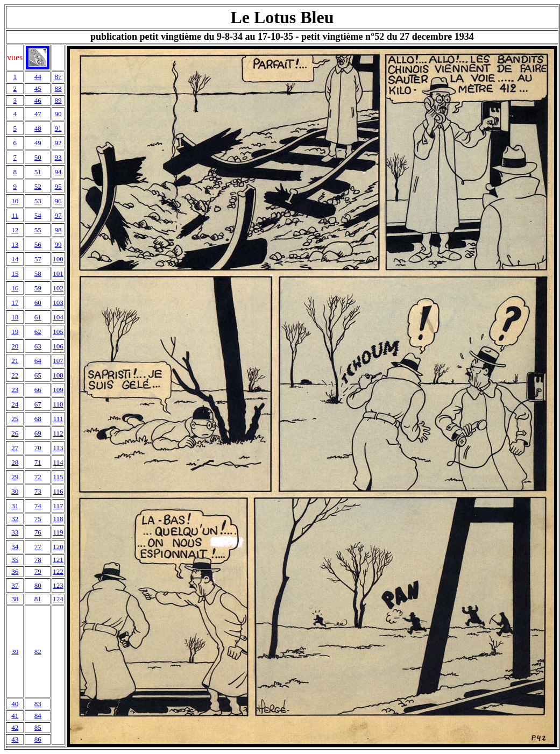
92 (58, 143)
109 (58, 390)
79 (38, 571)
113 (58, 448)
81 (38, 599)
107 (58, 361)
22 (15, 375)
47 (38, 114)
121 (58, 560)
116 (58, 491)
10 (15, 201)
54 (38, 215)
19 (15, 332)
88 (58, 88)
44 (38, 77)
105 (58, 332)
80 (38, 585)
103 (58, 303)
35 (15, 560)
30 (15, 491)
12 (15, 230)
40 (15, 704)
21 (15, 361)
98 (58, 230)
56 (38, 244)
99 (58, 244)
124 (58, 599)
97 (58, 215)
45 (38, 88)
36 (15, 571)
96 (58, 201)
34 (15, 547)
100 (58, 259)
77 (38, 547)
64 (38, 361)
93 (58, 157)
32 (15, 519)
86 (38, 739)
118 (58, 519)
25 (15, 419)
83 (38, 704)
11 (15, 215)
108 (58, 375)
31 (15, 506)
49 (38, 143)
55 (38, 230)
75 (38, 519)
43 (15, 739)
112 (58, 433)
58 (38, 273)
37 (15, 585)
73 (38, 491)
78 (38, 560)
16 (15, 288)
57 (38, 259)
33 (15, 532)
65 (38, 375)
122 (58, 571)
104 (58, 317)
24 (15, 404)
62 (38, 332)
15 (15, 273)
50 (38, 157)
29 (15, 477)
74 (38, 506)
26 (15, 433)
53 (38, 201)
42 (15, 727)
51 (38, 172)
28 (15, 462)
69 (38, 433)
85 (38, 727)
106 (58, 346)
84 (38, 716)
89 (58, 100)
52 (38, 186)
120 (58, 547)
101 (58, 273)
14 (15, 259)
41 (15, 716)
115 (58, 477)
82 (38, 652)
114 (58, 462)
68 (38, 419)
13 (15, 244)
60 (38, 303)
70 (38, 448)
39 (15, 652)
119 (58, 532)
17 (15, 303)
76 (38, 532)
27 (15, 448)
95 (58, 186)
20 (15, 346)
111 (58, 419)
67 (38, 404)
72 (38, 477)
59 (38, 288)
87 (58, 77)
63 (38, 346)
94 (58, 172)
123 (58, 585)
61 (38, 317)
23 (15, 390)
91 (58, 128)
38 (15, 599)
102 (58, 288)
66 (38, 390)
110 (58, 404)
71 (38, 462)
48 (38, 128)
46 (38, 100)
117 (58, 506)
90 (58, 114)
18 (15, 317)
